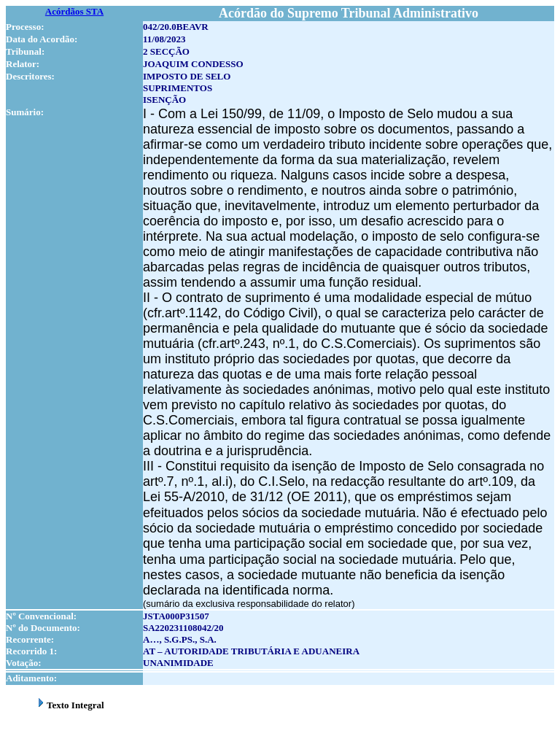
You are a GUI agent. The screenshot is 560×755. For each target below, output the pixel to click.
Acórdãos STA (74, 11)
